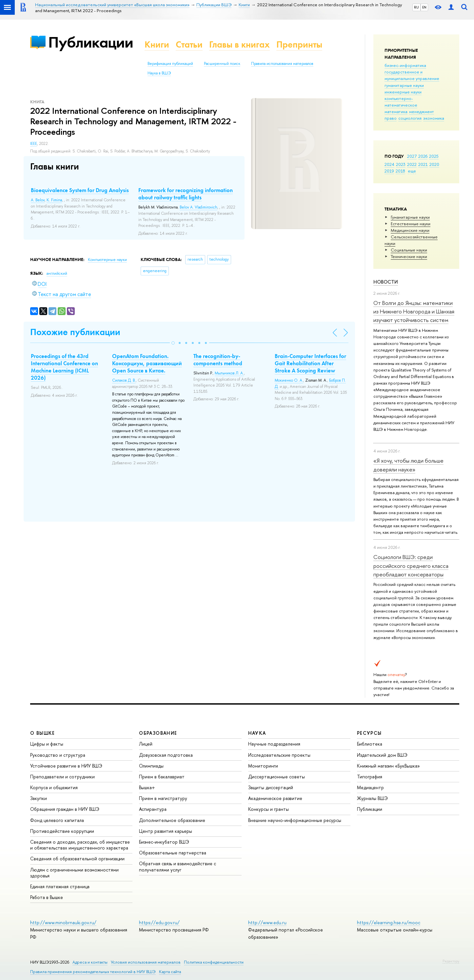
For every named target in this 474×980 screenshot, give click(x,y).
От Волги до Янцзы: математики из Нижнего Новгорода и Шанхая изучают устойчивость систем (414, 311)
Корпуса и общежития (54, 787)
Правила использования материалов (282, 64)
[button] (173, 343)
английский (57, 273)
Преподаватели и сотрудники (62, 777)
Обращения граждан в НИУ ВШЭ (65, 809)
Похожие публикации (75, 332)
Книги (157, 44)
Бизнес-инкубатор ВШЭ (164, 842)
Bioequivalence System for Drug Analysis (80, 190)
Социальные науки (409, 250)
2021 (423, 164)
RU (416, 7)
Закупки (39, 798)
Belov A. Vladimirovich (198, 207)
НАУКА (257, 733)
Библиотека (370, 744)
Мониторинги (263, 766)
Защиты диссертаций (271, 787)
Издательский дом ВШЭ (382, 755)
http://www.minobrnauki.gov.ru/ (63, 922)
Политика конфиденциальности (214, 962)
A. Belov (38, 200)
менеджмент (422, 111)
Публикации (91, 42)
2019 (389, 171)
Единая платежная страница (60, 886)
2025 (434, 156)
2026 (423, 156)
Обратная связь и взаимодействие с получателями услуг (178, 866)
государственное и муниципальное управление (412, 75)
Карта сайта (170, 972)
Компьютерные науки (107, 260)
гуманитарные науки (404, 85)
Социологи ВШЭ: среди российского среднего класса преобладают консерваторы (411, 566)
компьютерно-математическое (401, 102)
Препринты (299, 44)
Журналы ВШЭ (372, 798)
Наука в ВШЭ (159, 73)
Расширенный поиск (222, 64)
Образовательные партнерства (173, 853)
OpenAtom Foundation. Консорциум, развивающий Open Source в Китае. (147, 363)
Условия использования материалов (146, 962)
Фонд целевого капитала (57, 820)
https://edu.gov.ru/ (159, 922)
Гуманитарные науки (410, 217)
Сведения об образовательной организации (77, 859)
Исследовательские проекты (279, 755)
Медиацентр (370, 787)
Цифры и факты (47, 744)
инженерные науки (403, 92)
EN (424, 7)
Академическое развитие (275, 798)
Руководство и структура (58, 755)
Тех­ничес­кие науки (409, 256)
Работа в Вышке (47, 897)
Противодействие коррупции (62, 831)
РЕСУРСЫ (369, 733)
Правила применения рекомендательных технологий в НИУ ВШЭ (93, 972)
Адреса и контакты (90, 962)
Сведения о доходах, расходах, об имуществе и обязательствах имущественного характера (80, 845)
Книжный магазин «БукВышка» (388, 766)
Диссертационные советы (276, 777)
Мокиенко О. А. (289, 380)
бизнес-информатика (405, 65)
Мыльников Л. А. (229, 373)
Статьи (189, 44)
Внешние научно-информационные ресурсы (295, 820)
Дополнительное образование (172, 820)
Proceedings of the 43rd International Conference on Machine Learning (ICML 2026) (64, 367)
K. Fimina (54, 200)
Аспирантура (153, 809)
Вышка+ (147, 787)
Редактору (451, 961)
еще (412, 171)
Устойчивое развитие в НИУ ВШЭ (66, 766)
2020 (434, 164)
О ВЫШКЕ (43, 733)
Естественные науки (411, 224)
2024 (389, 164)
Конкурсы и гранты (268, 809)
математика (396, 111)
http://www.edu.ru (267, 922)
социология (410, 118)
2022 (412, 164)
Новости (386, 282)
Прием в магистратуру (163, 798)
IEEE (34, 144)
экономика (434, 118)
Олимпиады (151, 766)
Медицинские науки (410, 230)
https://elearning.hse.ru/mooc (389, 922)
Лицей (146, 744)
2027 (412, 156)
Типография (370, 777)
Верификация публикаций (170, 64)
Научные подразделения (274, 744)
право (391, 118)
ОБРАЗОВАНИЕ (158, 733)
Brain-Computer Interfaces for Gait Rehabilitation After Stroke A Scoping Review (310, 363)
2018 (400, 171)
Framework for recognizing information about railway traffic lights (186, 194)
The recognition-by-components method (218, 360)
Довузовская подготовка (166, 755)
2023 (401, 164)
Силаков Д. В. (124, 380)
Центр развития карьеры (166, 831)
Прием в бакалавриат (162, 777)
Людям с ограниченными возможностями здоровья (74, 873)
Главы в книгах (239, 44)
